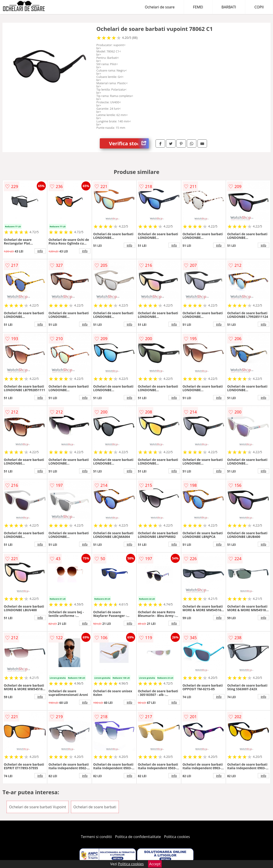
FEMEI (198, 7)
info (40, 251)
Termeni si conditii (96, 837)
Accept (155, 864)
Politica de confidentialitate (138, 837)
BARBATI (229, 7)
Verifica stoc (129, 143)
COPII (259, 7)
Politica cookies (177, 837)
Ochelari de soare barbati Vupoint (38, 807)
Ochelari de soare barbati (95, 807)
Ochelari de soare (160, 7)
